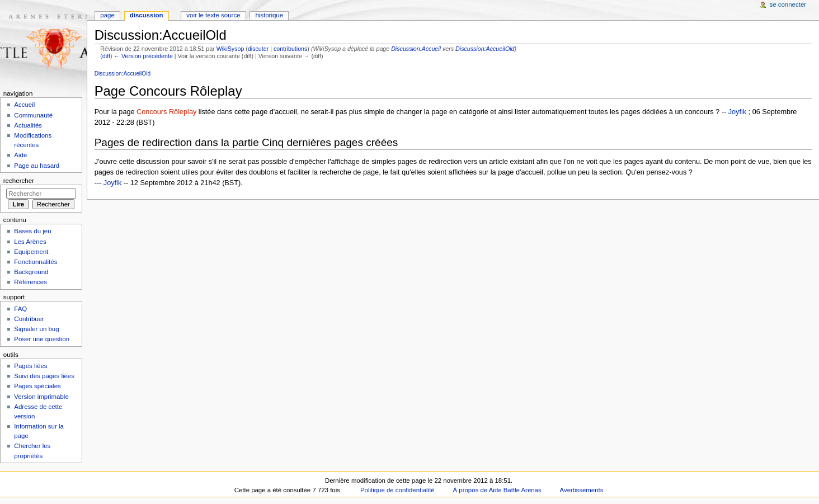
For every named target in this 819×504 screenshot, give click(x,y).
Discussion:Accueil (416, 49)
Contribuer (29, 319)
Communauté (33, 115)
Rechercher (19, 181)
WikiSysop (230, 49)
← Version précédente (143, 56)
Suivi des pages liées (44, 376)
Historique (269, 15)
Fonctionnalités (36, 262)
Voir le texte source (213, 15)
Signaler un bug (36, 329)
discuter (258, 49)
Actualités (28, 125)
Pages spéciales (37, 386)
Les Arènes (30, 242)
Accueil (24, 105)
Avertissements (582, 490)
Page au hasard (37, 166)
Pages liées (30, 366)
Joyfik (737, 112)
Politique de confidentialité (397, 490)
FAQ (20, 309)
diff (106, 56)
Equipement (31, 252)
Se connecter (788, 4)
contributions (290, 49)
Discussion (147, 15)
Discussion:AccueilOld (485, 49)
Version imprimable (41, 397)
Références (30, 282)
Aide (20, 155)
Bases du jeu (32, 231)
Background (31, 272)
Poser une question (42, 339)
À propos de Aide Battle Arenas (497, 490)
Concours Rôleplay (166, 112)
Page (107, 15)
